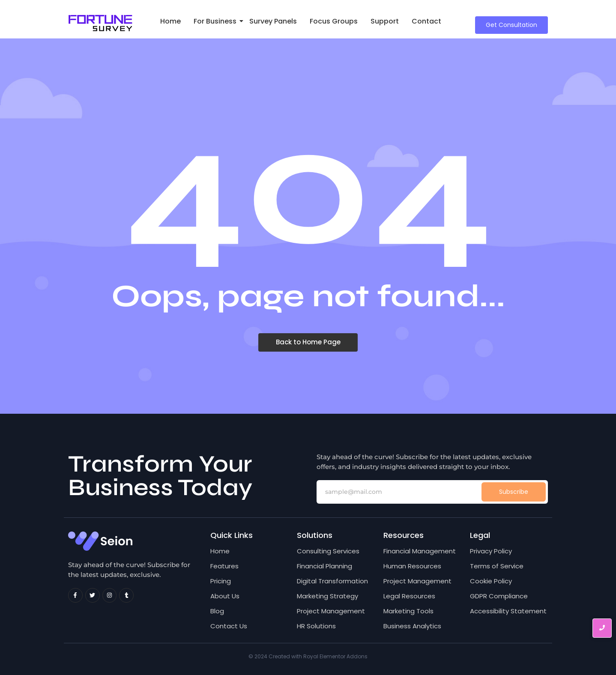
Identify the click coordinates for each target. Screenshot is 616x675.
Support (385, 21)
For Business (217, 21)
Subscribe (514, 492)
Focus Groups (334, 21)
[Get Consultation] (511, 25)
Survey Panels (273, 21)
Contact (426, 21)
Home (170, 21)
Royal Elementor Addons (335, 656)
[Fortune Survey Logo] (100, 23)
